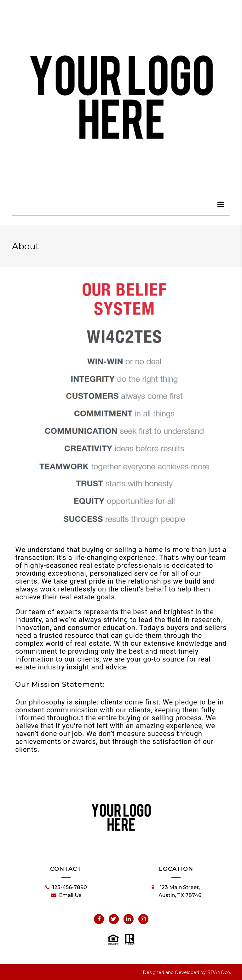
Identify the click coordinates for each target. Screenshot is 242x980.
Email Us (66, 895)
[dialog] (221, 204)
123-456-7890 (66, 888)
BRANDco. (219, 972)
